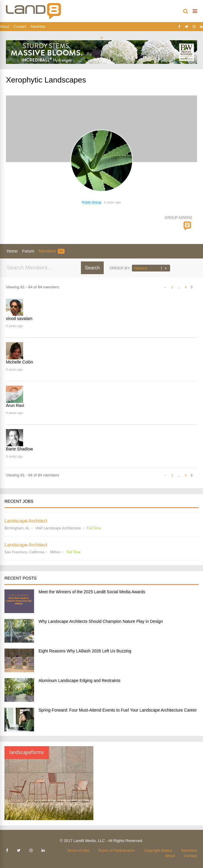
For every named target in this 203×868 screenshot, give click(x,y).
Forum (28, 251)
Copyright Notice (158, 850)
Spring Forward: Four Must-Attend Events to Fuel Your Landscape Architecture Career (118, 710)
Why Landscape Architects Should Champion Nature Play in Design (101, 621)
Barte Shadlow (19, 449)
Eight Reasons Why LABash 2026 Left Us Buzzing (85, 651)
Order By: (120, 268)
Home (12, 251)
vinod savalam (19, 319)
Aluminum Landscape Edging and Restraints (79, 681)
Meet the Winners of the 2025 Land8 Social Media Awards (92, 592)
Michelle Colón (20, 362)
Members (51, 251)
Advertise (38, 27)
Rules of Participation (117, 850)
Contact (20, 27)
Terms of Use (78, 850)
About (5, 27)
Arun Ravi (15, 405)
